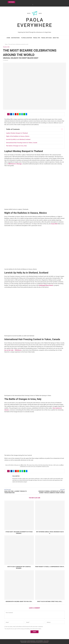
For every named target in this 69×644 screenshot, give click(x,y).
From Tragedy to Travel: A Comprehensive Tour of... (50, 567)
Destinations (15, 38)
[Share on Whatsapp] (20, 114)
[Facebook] (33, 5)
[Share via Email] (26, 114)
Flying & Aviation (27, 38)
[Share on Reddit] (18, 114)
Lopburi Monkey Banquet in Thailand (17, 133)
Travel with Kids (46, 38)
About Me (56, 38)
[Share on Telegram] (22, 114)
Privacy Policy (46, 641)
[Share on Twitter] (13, 114)
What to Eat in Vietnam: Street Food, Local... (50, 602)
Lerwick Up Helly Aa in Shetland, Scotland (18, 139)
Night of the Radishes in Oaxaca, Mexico (18, 136)
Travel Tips (37, 38)
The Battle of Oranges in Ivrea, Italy (16, 146)
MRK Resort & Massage (15, 164)
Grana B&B (54, 224)
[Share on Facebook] (11, 114)
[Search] (62, 38)
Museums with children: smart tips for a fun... (19, 602)
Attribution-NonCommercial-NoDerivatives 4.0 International (37, 642)
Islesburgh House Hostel (46, 285)
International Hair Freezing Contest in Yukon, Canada (22, 143)
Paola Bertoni (16, 476)
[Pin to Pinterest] (16, 114)
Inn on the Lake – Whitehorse (13, 350)
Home (8, 38)
